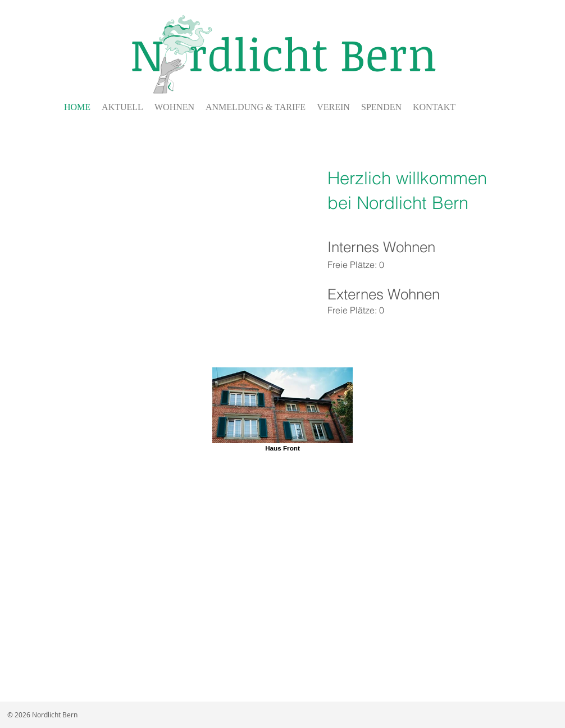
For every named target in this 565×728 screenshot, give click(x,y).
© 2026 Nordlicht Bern (42, 715)
